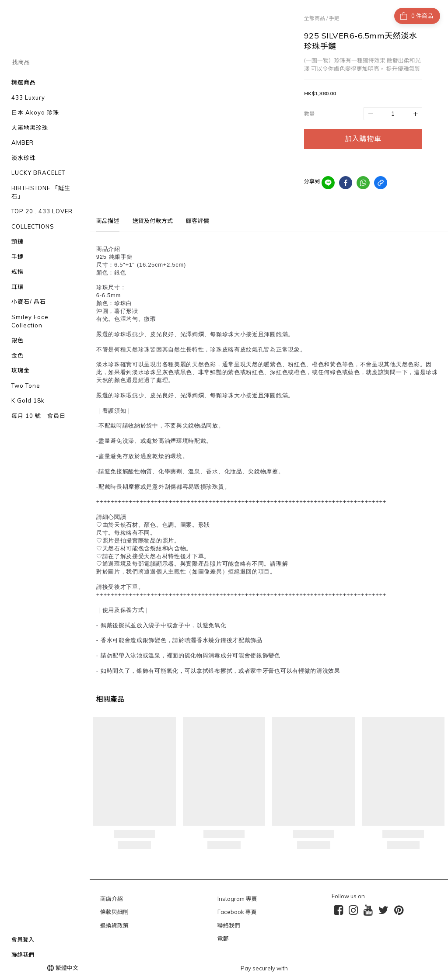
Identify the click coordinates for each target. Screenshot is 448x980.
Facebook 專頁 (237, 912)
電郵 (223, 938)
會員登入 (23, 939)
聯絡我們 (23, 955)
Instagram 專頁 (237, 899)
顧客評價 (198, 221)
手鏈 (334, 18)
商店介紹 (112, 899)
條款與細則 (114, 912)
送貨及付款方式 (153, 221)
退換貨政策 (114, 925)
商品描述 (108, 221)
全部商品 (315, 18)
